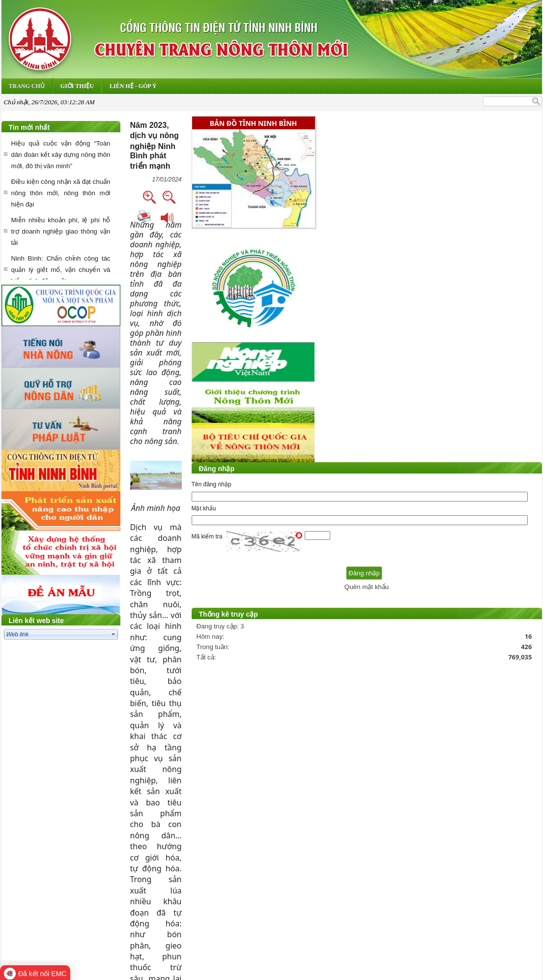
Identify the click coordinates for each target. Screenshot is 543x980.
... (415, 850)
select (114, 634)
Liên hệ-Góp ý (352, 876)
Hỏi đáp (219, 876)
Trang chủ (184, 876)
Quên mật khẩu (484, 596)
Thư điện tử (256, 876)
